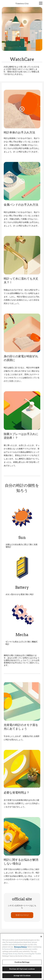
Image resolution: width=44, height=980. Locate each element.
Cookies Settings (22, 962)
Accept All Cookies (22, 976)
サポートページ (22, 915)
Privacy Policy (20, 947)
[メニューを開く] (41, 3)
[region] (22, 957)
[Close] (41, 937)
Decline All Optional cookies (22, 969)
